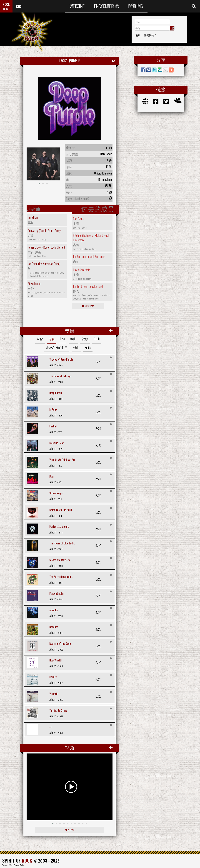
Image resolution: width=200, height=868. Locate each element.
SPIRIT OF (17, 860)
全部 (40, 339)
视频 (85, 339)
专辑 (52, 339)
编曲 (73, 339)
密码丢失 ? (150, 35)
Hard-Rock (106, 154)
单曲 (97, 339)
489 (109, 192)
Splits (88, 347)
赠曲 (76, 347)
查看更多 (88, 306)
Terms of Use (7, 865)
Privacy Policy (19, 865)
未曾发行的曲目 (57, 347)
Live (62, 339)
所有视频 (70, 830)
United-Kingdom (103, 173)
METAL (6, 9)
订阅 (137, 35)
